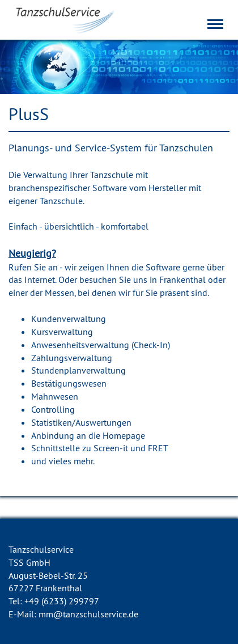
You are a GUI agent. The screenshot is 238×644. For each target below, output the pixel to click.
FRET (158, 448)
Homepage (124, 435)
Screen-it (111, 448)
